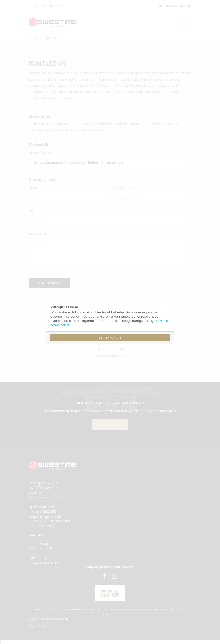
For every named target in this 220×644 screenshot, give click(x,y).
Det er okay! (110, 338)
